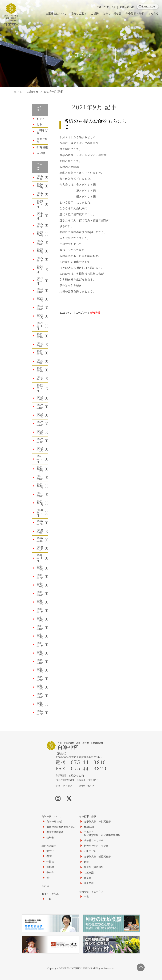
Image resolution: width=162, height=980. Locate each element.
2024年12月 (40, 269)
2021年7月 (40, 486)
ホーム (18, 92)
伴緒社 (50, 862)
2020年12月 (40, 513)
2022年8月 (40, 407)
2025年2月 (40, 251)
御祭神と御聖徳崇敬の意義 (61, 827)
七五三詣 (89, 872)
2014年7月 (40, 712)
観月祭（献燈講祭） (95, 867)
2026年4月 (40, 177)
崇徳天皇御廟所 (55, 832)
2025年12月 (40, 204)
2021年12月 (40, 459)
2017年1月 (40, 644)
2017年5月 (40, 636)
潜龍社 (50, 856)
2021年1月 (40, 503)
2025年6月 (40, 234)
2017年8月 (40, 627)
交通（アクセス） (106, 7)
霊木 (49, 878)
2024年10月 (40, 281)
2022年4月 (40, 441)
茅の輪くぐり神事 (94, 841)
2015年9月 (40, 678)
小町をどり (42, 132)
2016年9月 (40, 653)
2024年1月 (40, 316)
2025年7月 (40, 225)
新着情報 (42, 147)
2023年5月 (40, 370)
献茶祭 (88, 878)
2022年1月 (40, 449)
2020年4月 (40, 540)
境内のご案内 (79, 13)
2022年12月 (40, 388)
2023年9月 (40, 336)
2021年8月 (40, 477)
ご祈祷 (95, 13)
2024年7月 (40, 299)
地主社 (50, 851)
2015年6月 (40, 695)
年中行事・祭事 (135, 13)
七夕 (39, 125)
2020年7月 (40, 523)
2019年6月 (40, 585)
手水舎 (50, 872)
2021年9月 (40, 469)
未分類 (41, 153)
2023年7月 (40, 353)
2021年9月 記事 (53, 92)
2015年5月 (40, 704)
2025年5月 (40, 242)
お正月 (41, 119)
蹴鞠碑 (50, 867)
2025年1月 (40, 259)
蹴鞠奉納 (89, 827)
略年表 (50, 838)
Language (147, 6)
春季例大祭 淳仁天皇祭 (97, 821)
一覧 (49, 899)
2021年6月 (40, 494)
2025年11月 (40, 215)
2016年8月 (40, 661)
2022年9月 (40, 398)
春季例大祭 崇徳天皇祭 (97, 857)
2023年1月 (40, 378)
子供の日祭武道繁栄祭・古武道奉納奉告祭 (102, 834)
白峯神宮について (56, 13)
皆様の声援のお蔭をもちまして (95, 124)
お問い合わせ (127, 7)
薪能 (86, 862)
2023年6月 (40, 361)
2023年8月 (40, 344)
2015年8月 (40, 687)
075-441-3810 (88, 762)
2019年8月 (40, 568)
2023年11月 (40, 326)
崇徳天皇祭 (42, 140)
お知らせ (153, 13)
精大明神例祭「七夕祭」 (97, 846)
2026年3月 (40, 186)
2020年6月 (40, 531)
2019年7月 (40, 576)
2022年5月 (40, 432)
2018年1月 (40, 610)
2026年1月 (40, 194)
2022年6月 (40, 424)
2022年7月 (40, 415)
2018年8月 (40, 602)
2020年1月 (40, 548)
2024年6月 (40, 307)
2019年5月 (40, 593)
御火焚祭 (89, 883)
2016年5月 (40, 670)
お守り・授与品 (112, 13)
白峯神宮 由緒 (54, 821)
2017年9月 (40, 619)
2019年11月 (40, 558)
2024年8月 (40, 290)
